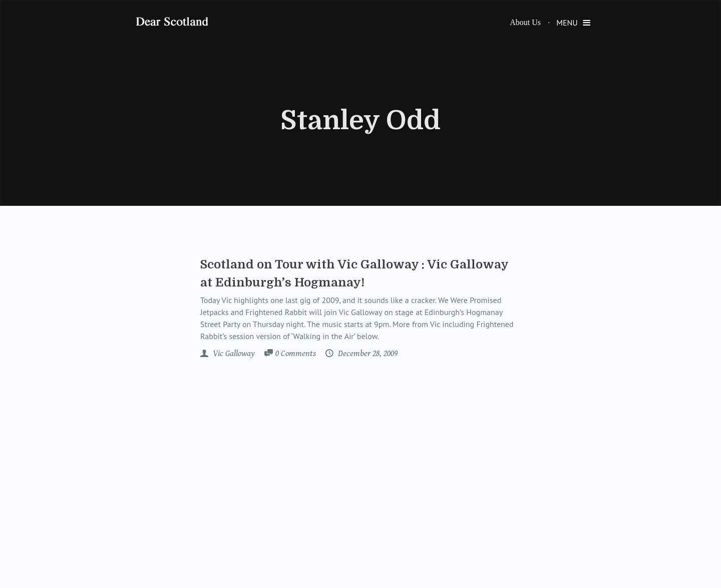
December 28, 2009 (367, 354)
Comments (296, 354)
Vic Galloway (233, 354)
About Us (525, 22)
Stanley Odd (360, 121)
